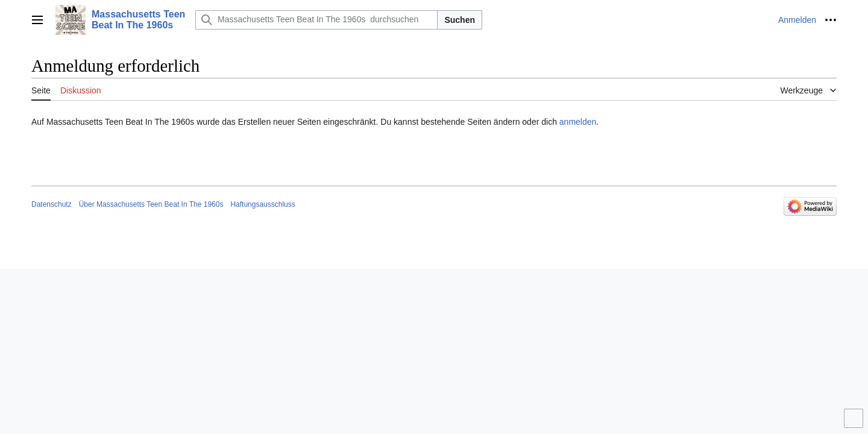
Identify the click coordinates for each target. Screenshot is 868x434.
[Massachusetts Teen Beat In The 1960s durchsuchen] (316, 20)
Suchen (460, 20)
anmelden (578, 122)
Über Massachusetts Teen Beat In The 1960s (151, 204)
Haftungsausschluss (263, 204)
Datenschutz (52, 204)
